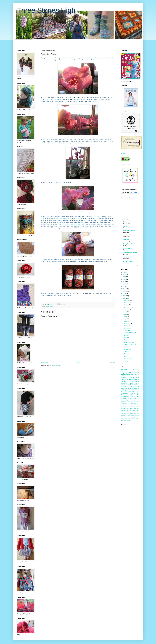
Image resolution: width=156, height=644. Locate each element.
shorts (130, 420)
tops (138, 374)
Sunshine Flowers (129, 342)
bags (138, 398)
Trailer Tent (136, 403)
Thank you (127, 340)
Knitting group (128, 326)
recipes (128, 415)
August (126, 310)
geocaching (124, 407)
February (127, 324)
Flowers (47, 307)
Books (125, 405)
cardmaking (124, 388)
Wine (134, 410)
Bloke (130, 400)
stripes (134, 395)
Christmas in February (130, 345)
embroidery (132, 419)
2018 (124, 286)
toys (127, 400)
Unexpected (127, 347)
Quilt (131, 383)
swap (122, 405)
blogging (131, 378)
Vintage (137, 387)
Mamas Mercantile (128, 257)
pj (135, 419)
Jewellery (123, 410)
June (126, 314)
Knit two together (63, 218)
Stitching (123, 390)
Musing (134, 400)
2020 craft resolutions (131, 412)
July (126, 312)
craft (131, 372)
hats (138, 392)
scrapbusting (132, 407)
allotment (137, 390)
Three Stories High (46, 10)
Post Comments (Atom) (55, 365)
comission (123, 415)
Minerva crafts (133, 376)
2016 (124, 291)
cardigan (127, 419)
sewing (124, 370)
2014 (124, 296)
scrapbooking (125, 393)
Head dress (127, 330)
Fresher (126, 361)
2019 (124, 284)
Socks (132, 390)
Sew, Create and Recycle (130, 253)
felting (138, 410)
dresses (124, 381)
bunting (123, 419)
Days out (137, 388)
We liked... (127, 338)
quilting (138, 419)
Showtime (123, 400)
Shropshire (130, 397)
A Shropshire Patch (129, 262)
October (127, 305)
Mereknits (126, 239)
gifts (122, 376)
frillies (134, 392)
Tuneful (126, 356)
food (132, 402)
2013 (124, 298)
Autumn (137, 402)
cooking (137, 383)
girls (133, 387)
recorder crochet (125, 420)
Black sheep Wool (77, 224)
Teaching (133, 417)
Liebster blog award (126, 417)
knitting (52, 307)
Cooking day (127, 352)
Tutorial (128, 385)
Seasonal (136, 379)
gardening (124, 383)
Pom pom (129, 410)
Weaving (137, 417)
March (126, 321)
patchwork (129, 379)
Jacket (135, 414)
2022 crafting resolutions (133, 408)
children (137, 372)
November (127, 303)
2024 (124, 272)
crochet (136, 370)
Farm (130, 387)
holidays (132, 393)
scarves (128, 390)
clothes (123, 374)
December (127, 300)
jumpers (127, 395)
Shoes (138, 400)
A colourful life (127, 222)
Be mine (126, 354)
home (128, 374)
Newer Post (45, 363)
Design (131, 414)
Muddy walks (127, 349)
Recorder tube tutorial (130, 333)
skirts (127, 387)
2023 (124, 275)
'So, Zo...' (126, 226)
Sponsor (133, 374)
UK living (131, 381)
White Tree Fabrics (126, 402)
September (127, 307)
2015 (124, 293)
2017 (124, 289)
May (126, 317)
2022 (124, 277)
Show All (137, 265)
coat (138, 414)
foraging (123, 412)
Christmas (131, 388)
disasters (137, 405)
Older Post (112, 363)
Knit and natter (131, 405)
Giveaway (123, 403)
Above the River (128, 248)
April (126, 319)
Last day (126, 335)
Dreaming (137, 415)
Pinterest (123, 153)
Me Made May (132, 398)
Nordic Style (130, 403)
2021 (124, 279)
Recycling (124, 378)
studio (132, 415)
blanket (129, 392)
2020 (124, 282)
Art (134, 402)
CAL (131, 395)
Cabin (137, 381)
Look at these (128, 328)
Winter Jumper (128, 359)
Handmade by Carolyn (130, 235)
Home (78, 363)
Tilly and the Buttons (129, 231)
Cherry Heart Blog (128, 244)
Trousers (123, 392)
